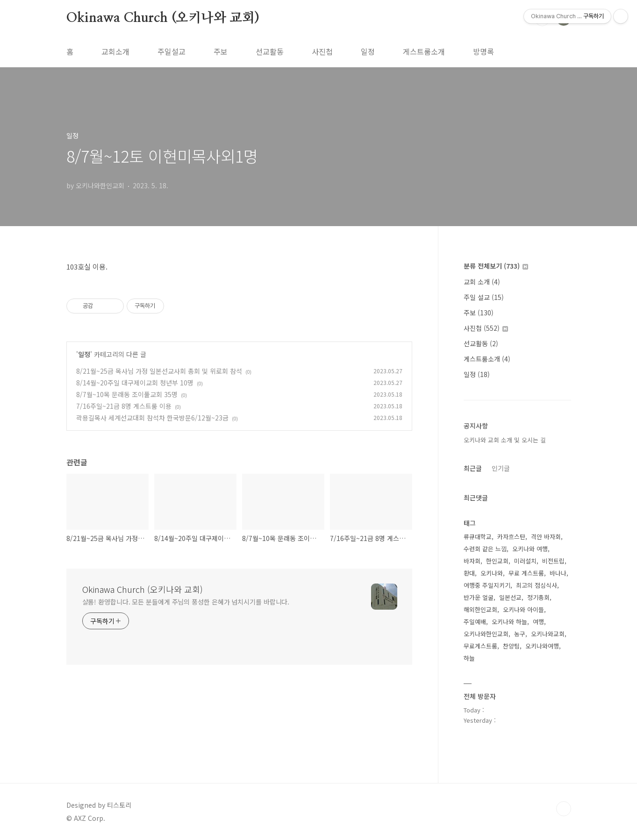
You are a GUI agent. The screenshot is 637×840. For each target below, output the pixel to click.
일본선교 (510, 597)
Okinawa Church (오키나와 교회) (163, 18)
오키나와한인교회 (486, 634)
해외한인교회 (480, 609)
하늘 (469, 658)
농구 (520, 634)
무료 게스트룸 (526, 573)
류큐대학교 (478, 537)
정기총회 (538, 597)
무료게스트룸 (480, 646)
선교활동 (270, 51)
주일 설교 (484, 297)
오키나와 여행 (530, 549)
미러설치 (525, 561)
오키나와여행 (542, 646)
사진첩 (322, 51)
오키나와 (492, 573)
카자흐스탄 (511, 537)
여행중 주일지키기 (487, 585)
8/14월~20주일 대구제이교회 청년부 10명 (135, 383)
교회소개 (115, 51)
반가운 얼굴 (479, 597)
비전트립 (553, 561)
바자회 (472, 561)
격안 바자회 (546, 537)
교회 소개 (482, 282)
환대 (469, 573)
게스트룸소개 (424, 51)
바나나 (558, 573)
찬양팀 (511, 646)
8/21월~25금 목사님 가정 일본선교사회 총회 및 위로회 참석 (159, 371)
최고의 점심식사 (537, 585)
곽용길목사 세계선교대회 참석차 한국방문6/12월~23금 (152, 418)
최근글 (473, 468)
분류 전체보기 (496, 266)
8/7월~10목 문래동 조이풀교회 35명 (127, 394)
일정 (368, 51)
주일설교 (172, 51)
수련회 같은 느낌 (485, 549)
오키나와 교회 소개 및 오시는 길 (505, 440)
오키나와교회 (548, 634)
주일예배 (475, 622)
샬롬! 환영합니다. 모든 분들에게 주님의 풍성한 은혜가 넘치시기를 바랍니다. (186, 602)
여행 (538, 622)
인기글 (501, 468)
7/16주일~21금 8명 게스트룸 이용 (124, 406)
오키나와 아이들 (523, 609)
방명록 (483, 51)
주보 (221, 51)
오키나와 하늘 (509, 622)
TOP (564, 809)
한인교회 (497, 561)
